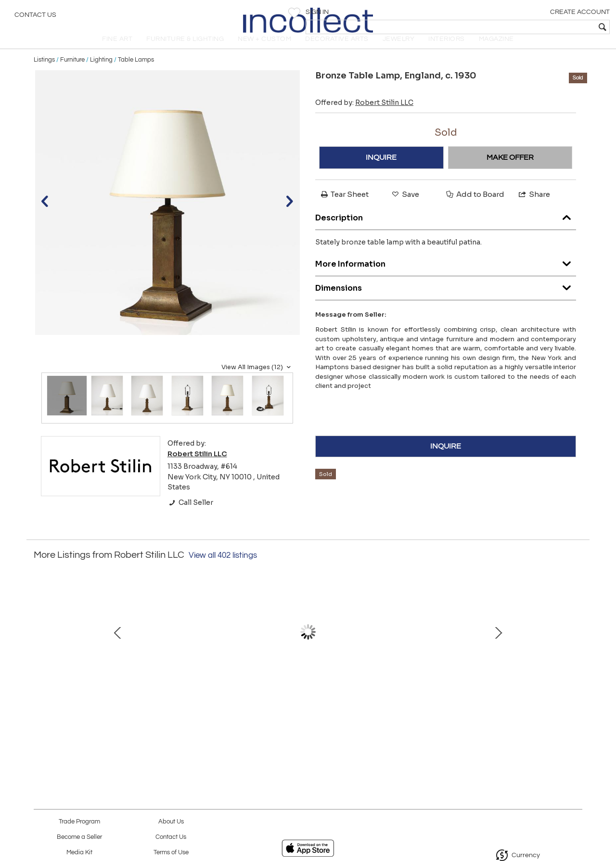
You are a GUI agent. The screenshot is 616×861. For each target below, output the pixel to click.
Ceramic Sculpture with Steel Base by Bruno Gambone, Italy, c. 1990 (103, 699)
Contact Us (35, 17)
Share (534, 208)
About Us (171, 822)
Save (405, 208)
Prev (41, 655)
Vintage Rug (306, 689)
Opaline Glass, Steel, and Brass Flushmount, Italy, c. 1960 (508, 699)
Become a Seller (79, 837)
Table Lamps (136, 73)
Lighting (101, 73)
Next (575, 655)
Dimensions (446, 299)
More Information (446, 275)
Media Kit (79, 853)
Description (446, 229)
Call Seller (190, 516)
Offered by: (364, 116)
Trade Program (79, 822)
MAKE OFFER (510, 171)
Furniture (72, 73)
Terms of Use (171, 853)
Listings (44, 73)
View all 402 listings (223, 569)
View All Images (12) (257, 381)
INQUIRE (381, 171)
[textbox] (539, 27)
